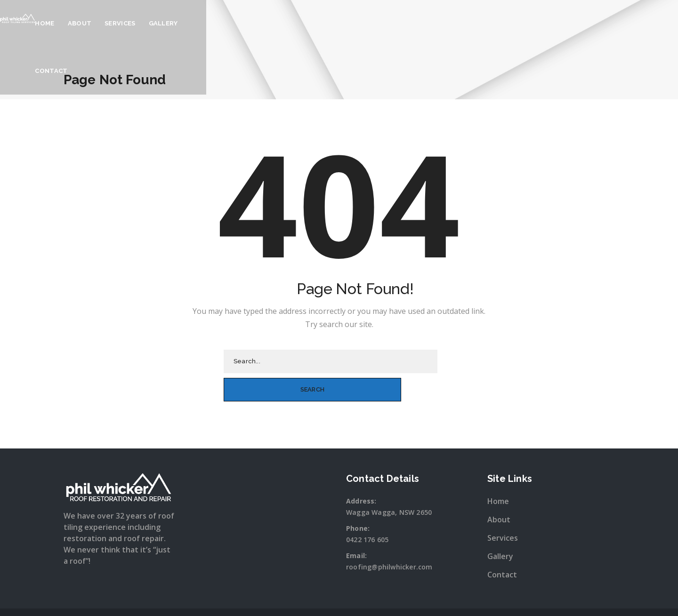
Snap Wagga (358, 599)
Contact (464, 23)
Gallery (420, 23)
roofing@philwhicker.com (389, 538)
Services (376, 23)
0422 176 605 (367, 511)
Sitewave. (438, 599)
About (336, 23)
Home (301, 23)
